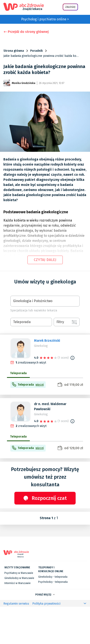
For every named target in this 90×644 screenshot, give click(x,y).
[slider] (49, 358)
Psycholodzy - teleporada (53, 619)
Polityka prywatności (46, 641)
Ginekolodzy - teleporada (53, 614)
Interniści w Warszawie (18, 620)
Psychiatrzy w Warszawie (19, 610)
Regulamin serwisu (16, 641)
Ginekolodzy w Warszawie (19, 615)
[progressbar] (34, 396)
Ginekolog (41, 346)
